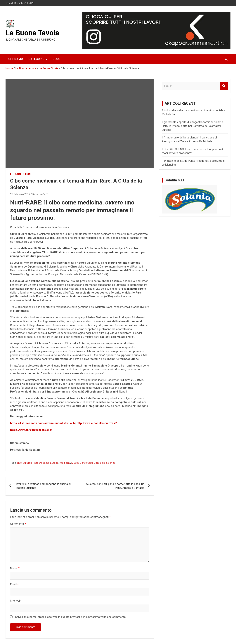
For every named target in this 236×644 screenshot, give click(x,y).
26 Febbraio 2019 (20, 194)
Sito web (15, 601)
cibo (19, 463)
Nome (15, 568)
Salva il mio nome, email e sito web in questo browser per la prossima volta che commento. (71, 617)
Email (14, 584)
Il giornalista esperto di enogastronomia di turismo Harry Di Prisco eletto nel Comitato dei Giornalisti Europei (192, 126)
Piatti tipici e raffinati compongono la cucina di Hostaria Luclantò (43, 486)
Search (224, 86)
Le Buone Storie (21, 174)
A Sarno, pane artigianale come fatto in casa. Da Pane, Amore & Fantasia (115, 486)
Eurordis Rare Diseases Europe (41, 463)
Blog (57, 59)
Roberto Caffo (41, 194)
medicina (65, 463)
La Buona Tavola (32, 33)
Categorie (36, 59)
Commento (18, 524)
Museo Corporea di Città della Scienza (93, 463)
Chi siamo (16, 59)
